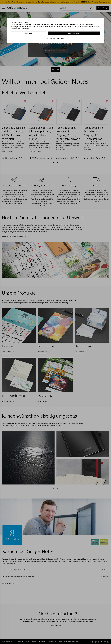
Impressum (61, 38)
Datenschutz (51, 38)
